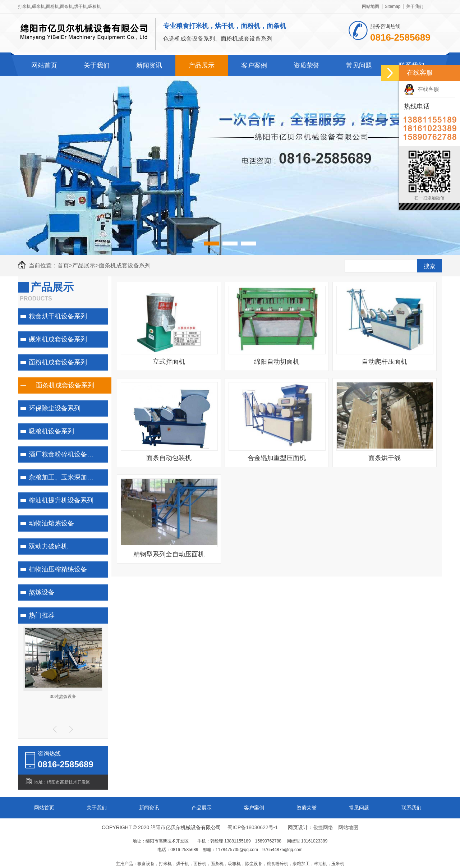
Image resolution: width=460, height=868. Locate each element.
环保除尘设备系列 (55, 408)
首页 (65, 265)
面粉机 (52, 6)
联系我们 (411, 808)
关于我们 (415, 6)
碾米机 (38, 6)
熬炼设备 (42, 592)
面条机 (66, 6)
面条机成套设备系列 (125, 265)
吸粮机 (95, 6)
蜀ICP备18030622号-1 (253, 827)
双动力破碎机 (48, 546)
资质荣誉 (307, 65)
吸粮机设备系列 (51, 431)
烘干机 (80, 6)
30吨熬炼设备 (63, 697)
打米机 (24, 6)
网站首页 (44, 65)
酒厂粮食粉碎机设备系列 (64, 454)
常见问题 (359, 65)
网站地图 (371, 6)
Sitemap (392, 6)
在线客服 (422, 89)
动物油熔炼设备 (51, 523)
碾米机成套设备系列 (58, 339)
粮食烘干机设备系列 (58, 316)
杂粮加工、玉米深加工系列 (66, 477)
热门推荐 (42, 615)
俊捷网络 (323, 827)
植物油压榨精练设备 (58, 569)
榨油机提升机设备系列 (61, 500)
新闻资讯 (149, 65)
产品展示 (202, 65)
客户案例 (254, 65)
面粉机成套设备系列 (58, 362)
